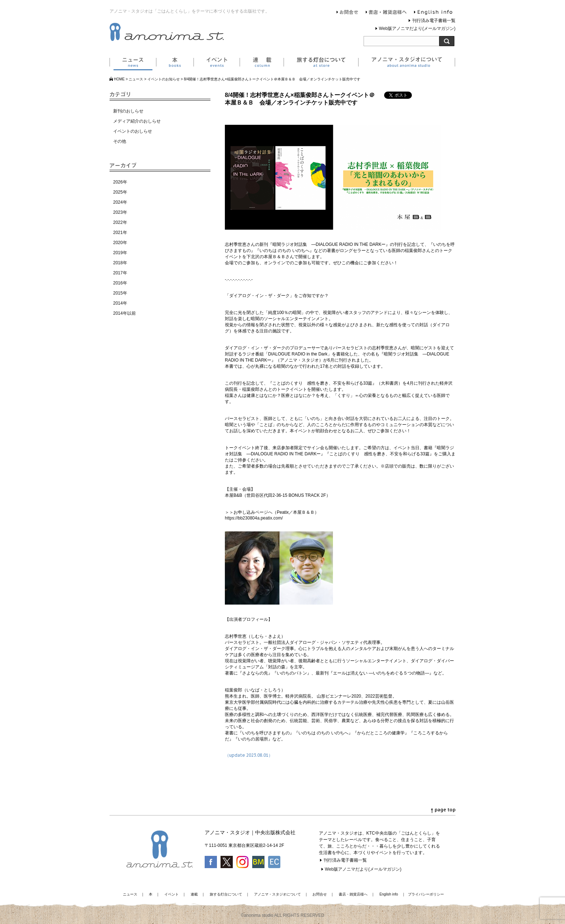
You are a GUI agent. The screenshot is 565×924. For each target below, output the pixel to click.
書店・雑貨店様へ (386, 13)
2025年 (120, 192)
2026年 (120, 182)
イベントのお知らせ (164, 79)
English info (433, 13)
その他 (120, 141)
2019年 (120, 253)
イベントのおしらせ (133, 131)
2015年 (120, 293)
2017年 (120, 273)
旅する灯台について (321, 63)
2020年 (120, 243)
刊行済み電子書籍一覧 (434, 21)
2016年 (120, 283)
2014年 (120, 303)
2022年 (120, 222)
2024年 (120, 202)
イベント (217, 63)
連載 (262, 63)
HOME (119, 79)
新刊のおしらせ (128, 111)
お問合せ (348, 13)
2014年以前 (124, 313)
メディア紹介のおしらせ (137, 121)
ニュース (133, 63)
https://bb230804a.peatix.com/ (254, 518)
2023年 (120, 212)
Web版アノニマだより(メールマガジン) (417, 28)
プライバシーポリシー (426, 894)
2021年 (120, 233)
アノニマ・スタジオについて (407, 63)
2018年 (120, 263)
